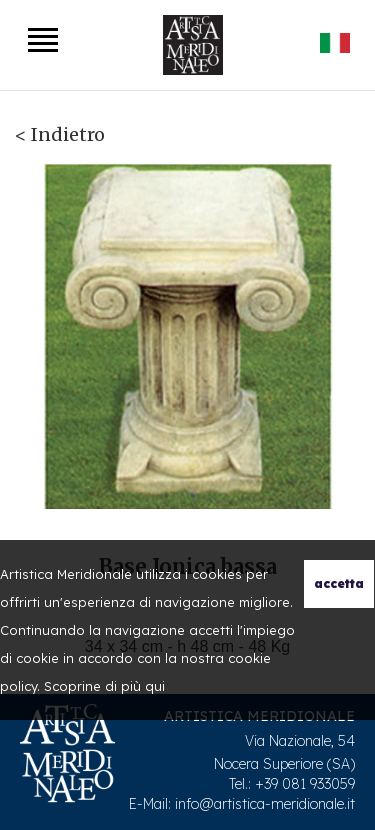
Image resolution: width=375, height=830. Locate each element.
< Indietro (60, 134)
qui (155, 686)
